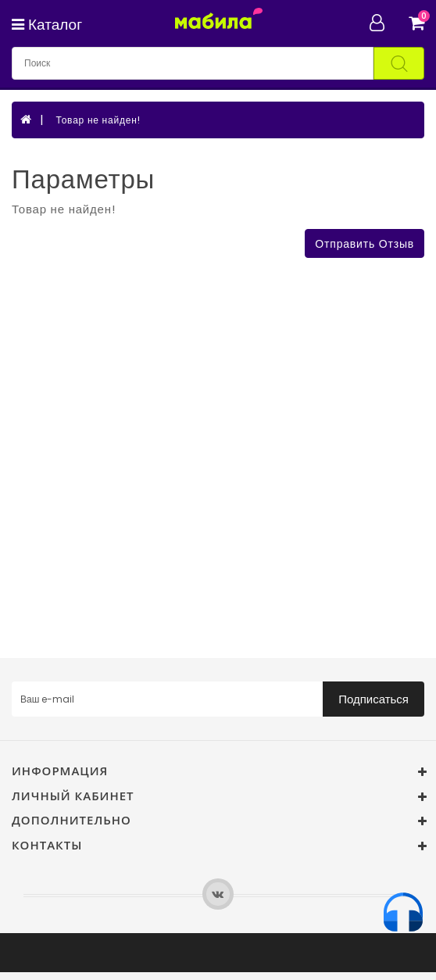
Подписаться (373, 699)
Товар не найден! (98, 120)
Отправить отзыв (365, 244)
